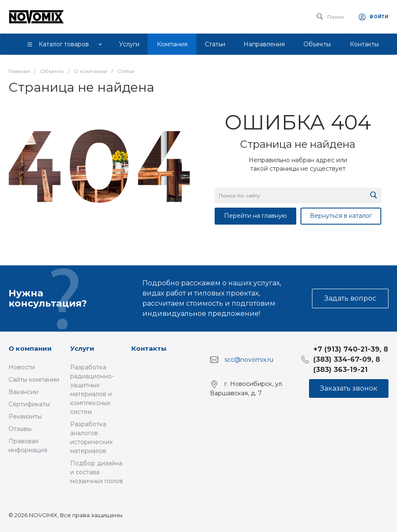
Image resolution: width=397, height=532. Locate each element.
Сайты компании (34, 380)
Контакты (149, 348)
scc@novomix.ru (249, 360)
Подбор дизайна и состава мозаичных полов (96, 472)
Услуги (82, 348)
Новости (22, 367)
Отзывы (20, 429)
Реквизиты (25, 417)
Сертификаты (29, 404)
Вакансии (23, 392)
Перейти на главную (255, 216)
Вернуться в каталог (341, 216)
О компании (30, 348)
